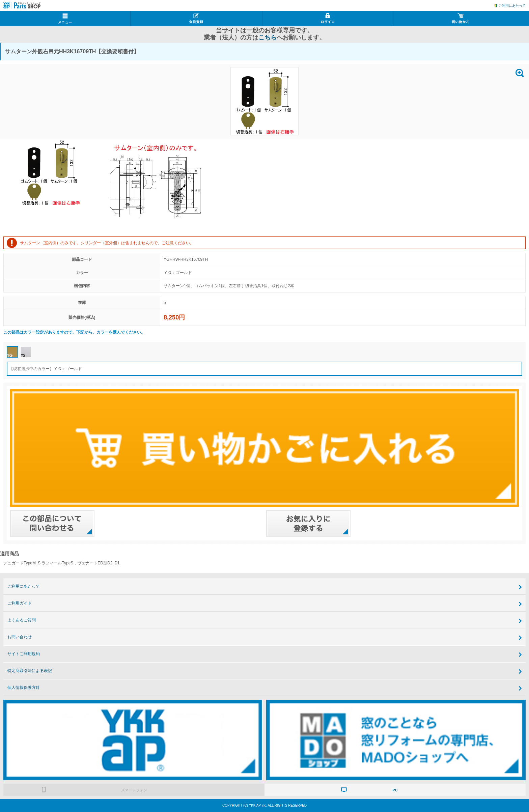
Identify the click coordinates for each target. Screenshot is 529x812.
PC (395, 790)
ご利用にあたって (512, 6)
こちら (268, 37)
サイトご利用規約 (24, 654)
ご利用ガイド (20, 603)
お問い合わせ (20, 637)
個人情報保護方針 (24, 688)
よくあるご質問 (22, 620)
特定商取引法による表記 (30, 671)
